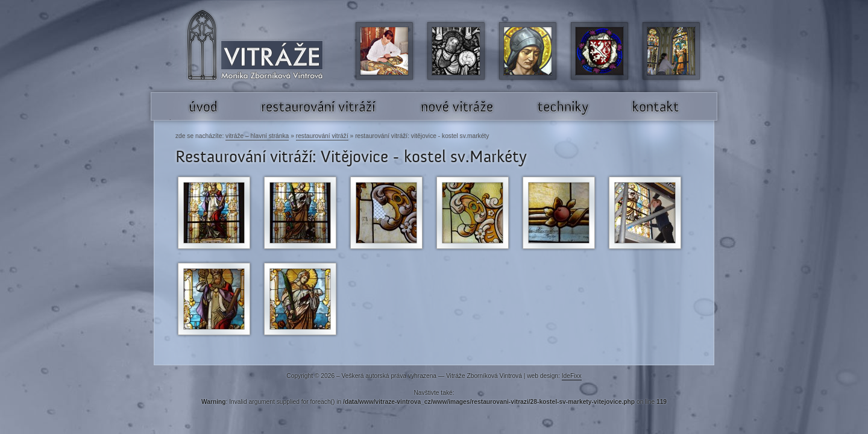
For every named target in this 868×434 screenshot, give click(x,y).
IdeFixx (572, 376)
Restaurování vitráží (322, 136)
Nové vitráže (420, 120)
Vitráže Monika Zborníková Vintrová (227, 93)
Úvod (176, 120)
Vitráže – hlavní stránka (257, 136)
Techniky (530, 120)
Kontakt (624, 120)
